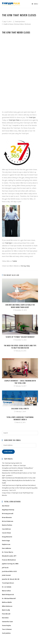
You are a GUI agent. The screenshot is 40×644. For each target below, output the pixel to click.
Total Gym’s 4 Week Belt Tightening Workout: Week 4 (20, 418)
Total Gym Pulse (14, 120)
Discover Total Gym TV (20, 409)
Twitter (15, 261)
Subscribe (8, 452)
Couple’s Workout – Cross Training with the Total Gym (20, 382)
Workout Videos (19, 24)
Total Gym (32, 117)
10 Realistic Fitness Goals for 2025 (12, 470)
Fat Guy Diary (25, 266)
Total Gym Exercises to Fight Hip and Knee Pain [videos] (19, 485)
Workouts (28, 24)
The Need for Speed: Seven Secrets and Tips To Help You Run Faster (20, 347)
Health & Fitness (9, 24)
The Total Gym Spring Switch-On (12, 463)
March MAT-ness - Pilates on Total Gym (14, 466)
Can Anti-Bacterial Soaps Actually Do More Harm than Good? (20, 306)
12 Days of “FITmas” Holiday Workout (20, 337)
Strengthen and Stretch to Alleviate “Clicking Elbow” (18, 468)
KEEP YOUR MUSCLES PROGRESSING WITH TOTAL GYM (19, 478)
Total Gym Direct (20, 22)
